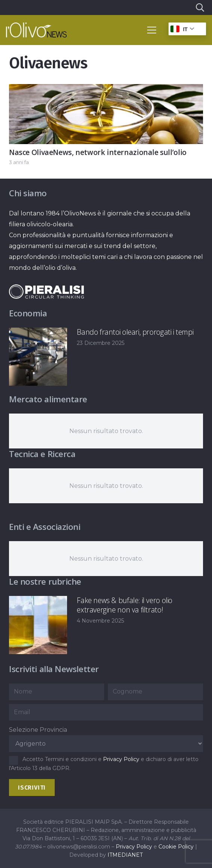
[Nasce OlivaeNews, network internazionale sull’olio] (106, 90)
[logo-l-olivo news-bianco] (36, 30)
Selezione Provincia (38, 730)
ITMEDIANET (125, 855)
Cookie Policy (176, 847)
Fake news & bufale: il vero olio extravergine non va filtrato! (125, 605)
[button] (200, 8)
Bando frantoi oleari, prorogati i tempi (135, 332)
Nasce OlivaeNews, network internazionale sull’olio (98, 152)
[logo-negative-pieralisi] (46, 292)
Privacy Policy (121, 759)
